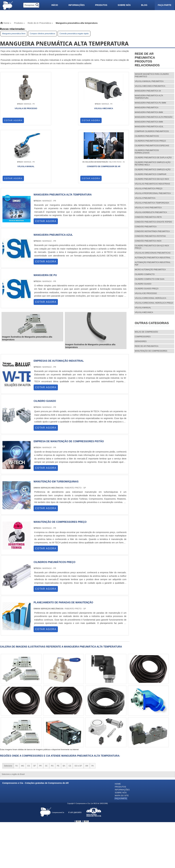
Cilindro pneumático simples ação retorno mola (153, 164)
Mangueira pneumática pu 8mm (150, 103)
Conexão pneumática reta (148, 217)
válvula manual (143, 308)
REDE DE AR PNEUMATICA (147, 346)
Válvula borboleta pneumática (151, 212)
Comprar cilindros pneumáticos (42, 34)
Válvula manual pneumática (149, 81)
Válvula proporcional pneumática (153, 193)
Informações (77, 5)
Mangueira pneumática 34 (148, 91)
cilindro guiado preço (147, 289)
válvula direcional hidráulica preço (154, 303)
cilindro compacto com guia (150, 279)
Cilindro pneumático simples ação (153, 170)
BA (64, 713)
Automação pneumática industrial (153, 258)
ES (29, 713)
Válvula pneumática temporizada (152, 203)
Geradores (141, 341)
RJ (17, 713)
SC (46, 713)
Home (118, 731)
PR (40, 713)
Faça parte (165, 5)
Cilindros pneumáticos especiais (152, 146)
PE (58, 713)
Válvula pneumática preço (149, 189)
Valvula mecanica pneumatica (150, 86)
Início (55, 5)
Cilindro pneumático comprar (151, 174)
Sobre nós (124, 5)
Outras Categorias (152, 323)
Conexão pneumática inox (148, 241)
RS (52, 713)
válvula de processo (146, 293)
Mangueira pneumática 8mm (14, 34)
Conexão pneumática (146, 227)
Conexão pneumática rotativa (150, 236)
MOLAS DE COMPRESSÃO (146, 332)
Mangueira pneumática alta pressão (154, 117)
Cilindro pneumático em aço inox (152, 179)
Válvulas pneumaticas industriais (152, 184)
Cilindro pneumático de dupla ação (153, 158)
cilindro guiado (143, 284)
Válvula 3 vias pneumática (148, 208)
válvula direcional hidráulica (151, 298)
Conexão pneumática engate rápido (74, 34)
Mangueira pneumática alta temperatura (149, 97)
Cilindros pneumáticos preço (150, 141)
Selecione (8, 713)
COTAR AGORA (13, 120)
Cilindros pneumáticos (147, 136)
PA (93, 713)
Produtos (101, 5)
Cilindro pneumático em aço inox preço (152, 247)
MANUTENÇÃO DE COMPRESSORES (151, 351)
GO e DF (78, 713)
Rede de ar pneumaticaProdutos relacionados (147, 59)
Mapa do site (122, 741)
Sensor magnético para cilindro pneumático (152, 75)
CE (70, 713)
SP (35, 713)
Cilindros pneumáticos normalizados (147, 152)
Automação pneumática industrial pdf (153, 264)
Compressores (143, 337)
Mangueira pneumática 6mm (149, 122)
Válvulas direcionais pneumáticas (153, 253)
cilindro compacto (145, 274)
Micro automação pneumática (150, 270)
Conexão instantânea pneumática (152, 231)
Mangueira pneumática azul (149, 127)
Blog (144, 5)
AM (87, 713)
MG (22, 713)
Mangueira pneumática (147, 108)
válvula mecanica (144, 312)
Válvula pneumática (145, 198)
